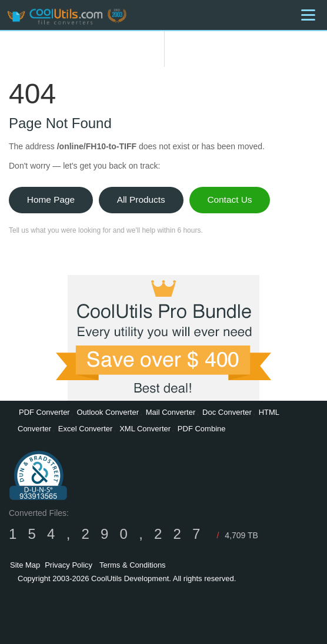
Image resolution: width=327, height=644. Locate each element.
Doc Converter (227, 412)
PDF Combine (202, 429)
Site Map (25, 565)
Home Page (51, 199)
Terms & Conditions (133, 565)
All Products (141, 199)
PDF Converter (44, 412)
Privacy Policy (69, 565)
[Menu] (308, 15)
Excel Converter (85, 429)
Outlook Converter (108, 412)
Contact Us (229, 199)
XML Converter (145, 429)
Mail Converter (171, 412)
